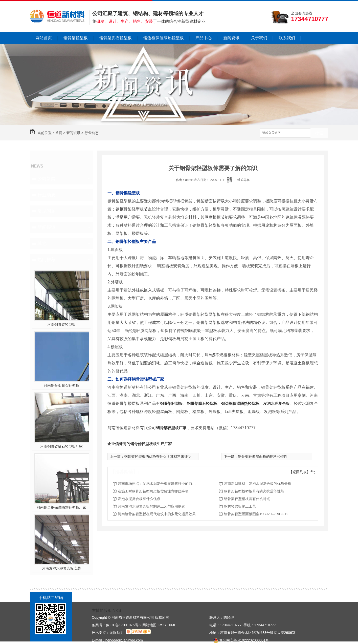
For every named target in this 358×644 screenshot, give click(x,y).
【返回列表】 (300, 472)
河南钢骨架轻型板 (61, 324)
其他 (42, 243)
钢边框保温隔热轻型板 (164, 38)
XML (172, 625)
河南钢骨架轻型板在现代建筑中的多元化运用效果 (157, 514)
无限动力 (117, 633)
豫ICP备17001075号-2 (124, 625)
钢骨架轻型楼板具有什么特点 (247, 499)
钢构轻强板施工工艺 (240, 506)
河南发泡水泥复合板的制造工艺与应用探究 (151, 506)
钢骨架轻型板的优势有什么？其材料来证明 (158, 456)
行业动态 (92, 133)
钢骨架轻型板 (76, 38)
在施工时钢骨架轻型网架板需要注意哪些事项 (153, 491)
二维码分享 (242, 180)
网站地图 (149, 625)
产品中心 (204, 38)
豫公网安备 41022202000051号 (239, 640)
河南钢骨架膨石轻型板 (61, 385)
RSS (163, 625)
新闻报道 (47, 227)
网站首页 (44, 38)
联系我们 (287, 38)
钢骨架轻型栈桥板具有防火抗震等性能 (254, 491)
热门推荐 (47, 260)
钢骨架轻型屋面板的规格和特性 (263, 456)
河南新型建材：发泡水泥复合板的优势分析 (258, 484)
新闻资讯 (231, 38)
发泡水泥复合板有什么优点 (139, 499)
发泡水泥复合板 (276, 403)
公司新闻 (47, 179)
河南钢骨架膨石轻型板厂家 (61, 446)
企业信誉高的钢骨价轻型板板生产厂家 (140, 444)
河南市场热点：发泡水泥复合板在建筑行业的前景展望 (158, 484)
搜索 (319, 133)
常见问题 (47, 211)
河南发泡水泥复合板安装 (61, 568)
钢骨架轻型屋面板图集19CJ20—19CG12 (256, 514)
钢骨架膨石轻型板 (116, 38)
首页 (59, 133)
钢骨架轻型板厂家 (171, 428)
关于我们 (259, 38)
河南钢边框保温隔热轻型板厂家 (61, 507)
